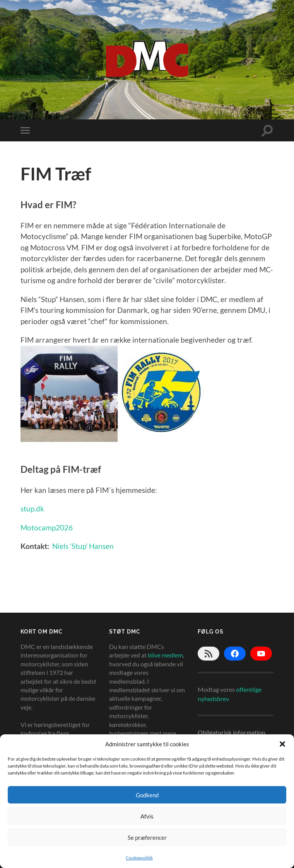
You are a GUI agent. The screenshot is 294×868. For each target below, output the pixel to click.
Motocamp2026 (47, 527)
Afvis (147, 816)
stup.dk (32, 509)
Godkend (147, 795)
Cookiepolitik (139, 858)
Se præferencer (147, 837)
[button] (282, 744)
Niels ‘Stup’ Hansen (83, 546)
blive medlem (165, 655)
